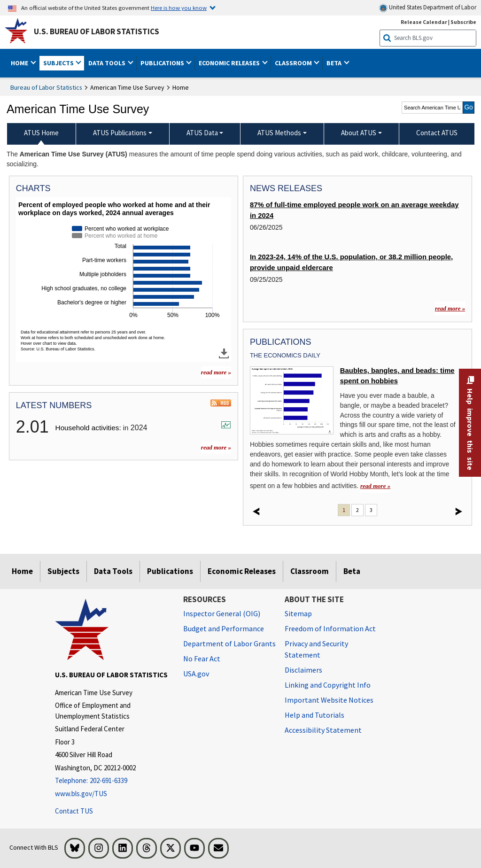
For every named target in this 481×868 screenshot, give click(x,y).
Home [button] (20, 63)
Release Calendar (424, 22)
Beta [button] (335, 63)
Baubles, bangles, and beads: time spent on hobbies (397, 376)
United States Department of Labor (428, 8)
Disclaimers (303, 670)
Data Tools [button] (108, 63)
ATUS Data (202, 133)
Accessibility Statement (323, 730)
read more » (216, 447)
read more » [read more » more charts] (216, 372)
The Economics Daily (285, 355)
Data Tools (113, 571)
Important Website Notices (329, 700)
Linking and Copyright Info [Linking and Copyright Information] (328, 685)
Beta (352, 571)
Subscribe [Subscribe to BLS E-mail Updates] (463, 22)
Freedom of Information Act (330, 628)
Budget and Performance (224, 628)
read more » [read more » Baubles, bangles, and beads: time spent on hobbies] (375, 486)
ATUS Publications (120, 133)
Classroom (310, 571)
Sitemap (298, 613)
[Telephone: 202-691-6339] (112, 781)
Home (22, 571)
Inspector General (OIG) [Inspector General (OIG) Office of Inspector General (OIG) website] (222, 613)
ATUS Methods (279, 133)
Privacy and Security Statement (316, 649)
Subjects (63, 571)
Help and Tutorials (314, 715)
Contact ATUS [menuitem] (437, 133)
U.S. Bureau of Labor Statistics (97, 31)
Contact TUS (74, 811)
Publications (170, 571)
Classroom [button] (294, 63)
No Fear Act (202, 659)
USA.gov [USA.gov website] (196, 674)
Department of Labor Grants (229, 643)
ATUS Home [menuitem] (41, 133)
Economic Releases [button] (230, 63)
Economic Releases (242, 571)
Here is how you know (179, 8)
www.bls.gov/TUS (81, 794)
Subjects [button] (59, 63)
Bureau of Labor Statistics (46, 87)
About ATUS (359, 133)
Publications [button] (163, 63)
